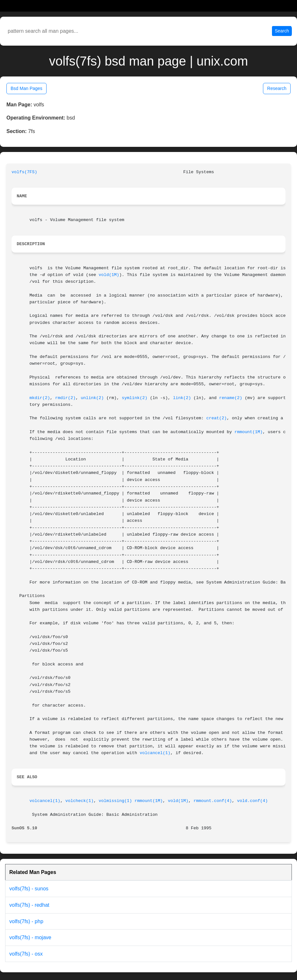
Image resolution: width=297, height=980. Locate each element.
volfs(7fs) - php (26, 921)
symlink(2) (135, 398)
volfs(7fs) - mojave (30, 937)
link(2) (182, 398)
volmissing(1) (115, 801)
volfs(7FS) (24, 172)
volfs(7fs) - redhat (29, 905)
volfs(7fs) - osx (26, 954)
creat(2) (216, 418)
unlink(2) (92, 398)
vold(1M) (109, 275)
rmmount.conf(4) (213, 801)
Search (282, 31)
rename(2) (231, 398)
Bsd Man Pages (26, 88)
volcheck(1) (80, 801)
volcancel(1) (155, 753)
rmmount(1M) (249, 432)
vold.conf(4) (252, 801)
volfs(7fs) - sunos (29, 889)
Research (277, 88)
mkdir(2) (40, 398)
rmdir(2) (66, 398)
